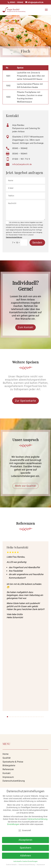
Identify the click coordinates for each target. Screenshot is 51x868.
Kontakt (7, 773)
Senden (37, 243)
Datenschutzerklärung (14, 237)
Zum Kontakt (25, 327)
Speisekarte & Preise (13, 762)
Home (6, 754)
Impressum (8, 777)
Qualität (7, 758)
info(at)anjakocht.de (22, 164)
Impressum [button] (41, 865)
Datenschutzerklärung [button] (27, 865)
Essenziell (25, 830)
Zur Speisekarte (25, 401)
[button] (7, 717)
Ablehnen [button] (25, 856)
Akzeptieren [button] (25, 840)
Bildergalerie (9, 765)
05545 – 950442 (17, 2)
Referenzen (8, 769)
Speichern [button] (26, 848)
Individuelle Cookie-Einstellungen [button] (25, 861)
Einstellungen (13, 824)
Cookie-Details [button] (12, 865)
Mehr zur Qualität (25, 486)
